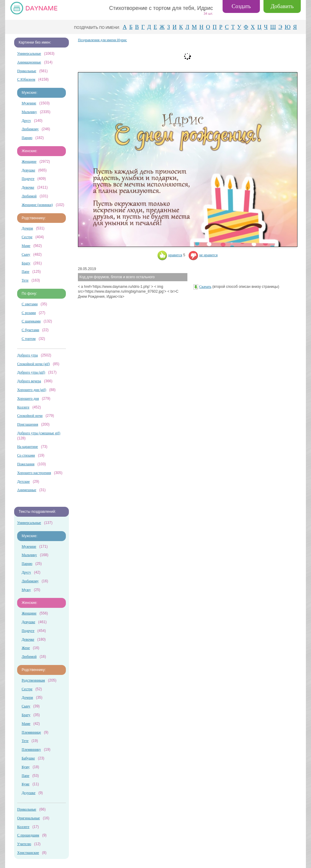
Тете (25, 280)
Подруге (28, 179)
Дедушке (29, 793)
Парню (27, 138)
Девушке (28, 170)
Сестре (27, 237)
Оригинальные (29, 818)
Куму (26, 767)
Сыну (26, 254)
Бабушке (28, 758)
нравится (170, 255)
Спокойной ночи (30, 416)
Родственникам (33, 680)
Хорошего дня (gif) (32, 390)
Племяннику (31, 749)
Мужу (26, 590)
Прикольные (27, 71)
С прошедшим (28, 835)
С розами (29, 313)
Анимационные (29, 62)
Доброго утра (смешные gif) (39, 433)
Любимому (30, 129)
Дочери (27, 228)
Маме (26, 246)
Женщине (29, 162)
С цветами (30, 304)
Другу (26, 121)
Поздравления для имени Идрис (102, 40)
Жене (26, 648)
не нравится (203, 255)
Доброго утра (28, 355)
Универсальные (29, 54)
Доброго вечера (29, 381)
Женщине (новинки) (37, 205)
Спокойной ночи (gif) (34, 364)
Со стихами (26, 455)
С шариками (31, 321)
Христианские (28, 853)
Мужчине (29, 103)
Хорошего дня (28, 399)
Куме (26, 784)
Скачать (205, 287)
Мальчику (29, 112)
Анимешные (27, 490)
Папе (26, 272)
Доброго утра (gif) (31, 372)
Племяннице (31, 732)
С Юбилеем (26, 79)
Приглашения (28, 424)
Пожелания (26, 464)
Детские (23, 482)
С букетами (30, 330)
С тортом (29, 339)
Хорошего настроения (34, 473)
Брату (26, 263)
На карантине (28, 447)
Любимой (29, 196)
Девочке (28, 187)
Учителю (24, 844)
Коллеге (23, 407)
